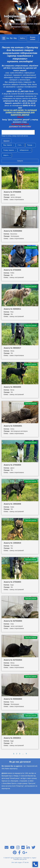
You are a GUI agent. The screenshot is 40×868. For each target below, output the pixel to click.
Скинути (20, 161)
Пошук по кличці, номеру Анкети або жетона (15, 136)
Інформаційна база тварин (20, 18)
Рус (11, 38)
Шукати (6, 141)
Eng (15, 38)
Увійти (22, 38)
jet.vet (25, 859)
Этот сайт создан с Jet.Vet (20, 862)
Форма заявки (33, 38)
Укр (8, 38)
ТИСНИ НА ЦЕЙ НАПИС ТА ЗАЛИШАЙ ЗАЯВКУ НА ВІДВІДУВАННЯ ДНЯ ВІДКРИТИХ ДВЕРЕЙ (20, 113)
